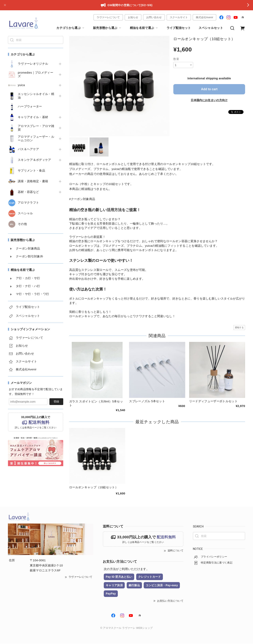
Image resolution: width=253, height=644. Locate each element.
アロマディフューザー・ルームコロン (36, 138)
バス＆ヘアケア (28, 149)
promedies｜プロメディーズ (36, 74)
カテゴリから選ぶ (71, 28)
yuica (21, 85)
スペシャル (25, 213)
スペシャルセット (211, 28)
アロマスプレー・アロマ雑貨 (36, 128)
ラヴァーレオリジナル (33, 64)
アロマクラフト (28, 203)
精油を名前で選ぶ (144, 28)
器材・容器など (28, 192)
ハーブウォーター (30, 106)
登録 (56, 401)
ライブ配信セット (179, 28)
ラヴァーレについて (108, 17)
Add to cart (209, 89)
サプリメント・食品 (31, 171)
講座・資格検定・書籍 (33, 181)
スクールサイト (179, 17)
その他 (22, 224)
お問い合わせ (154, 17)
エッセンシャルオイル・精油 (36, 96)
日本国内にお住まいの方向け (209, 100)
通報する (239, 327)
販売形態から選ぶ (108, 28)
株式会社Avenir (205, 17)
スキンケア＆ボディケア (34, 160)
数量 (176, 59)
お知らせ (133, 17)
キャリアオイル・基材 (33, 117)
